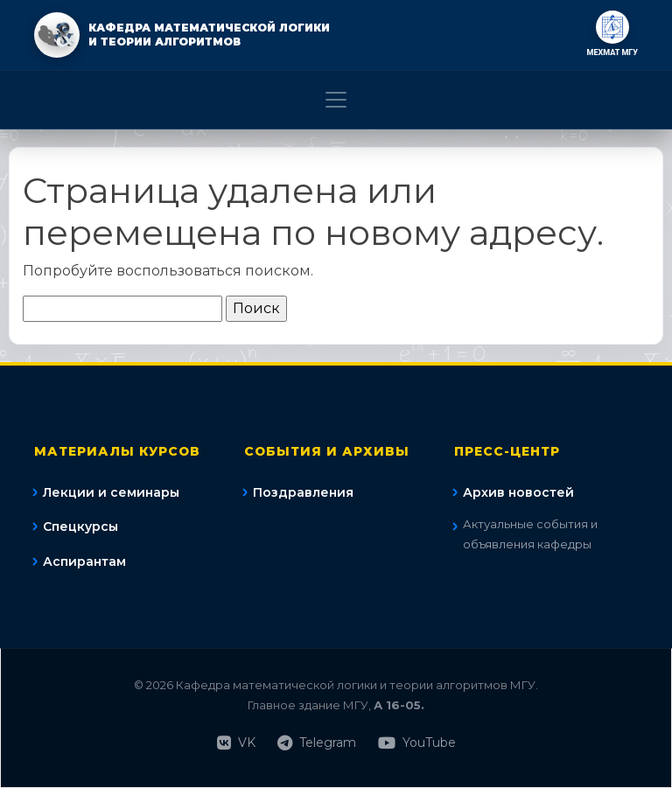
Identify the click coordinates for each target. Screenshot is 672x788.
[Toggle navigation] (336, 100)
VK (236, 743)
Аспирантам (84, 561)
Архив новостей (518, 492)
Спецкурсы (80, 526)
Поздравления (303, 492)
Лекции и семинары (111, 492)
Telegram (317, 743)
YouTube (417, 743)
